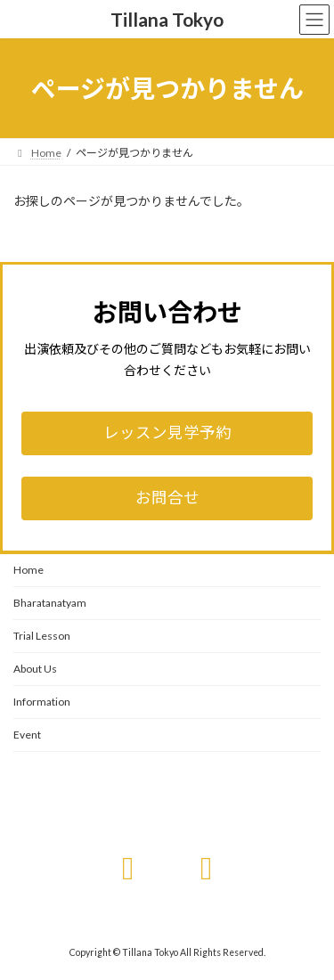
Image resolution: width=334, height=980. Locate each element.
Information (42, 702)
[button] (167, 433)
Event (27, 735)
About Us (35, 669)
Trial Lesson (42, 636)
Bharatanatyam (50, 603)
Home (29, 570)
